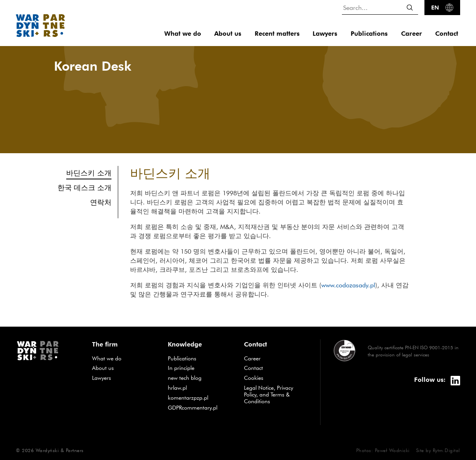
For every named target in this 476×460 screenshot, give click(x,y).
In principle (181, 368)
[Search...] (380, 7)
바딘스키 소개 (89, 172)
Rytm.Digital (446, 450)
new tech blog (185, 378)
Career (412, 34)
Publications (369, 34)
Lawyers (325, 34)
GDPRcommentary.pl (193, 408)
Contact (447, 34)
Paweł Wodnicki (392, 450)
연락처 (101, 202)
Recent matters (277, 34)
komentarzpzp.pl (188, 398)
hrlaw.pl (177, 388)
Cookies (254, 378)
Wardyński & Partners (60, 450)
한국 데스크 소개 (84, 188)
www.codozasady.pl (348, 285)
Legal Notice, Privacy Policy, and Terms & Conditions (269, 395)
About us (228, 34)
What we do (183, 34)
